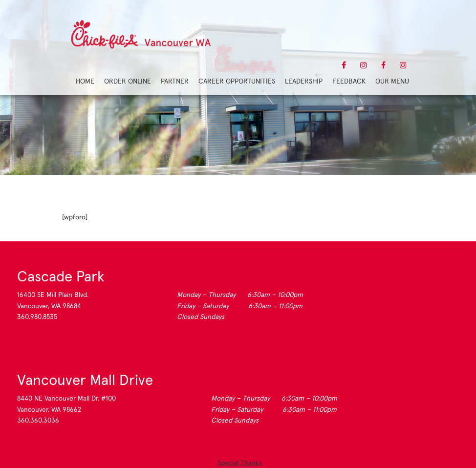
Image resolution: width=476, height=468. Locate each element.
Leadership (304, 81)
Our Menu (392, 81)
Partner (175, 81)
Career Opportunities (237, 81)
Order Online (128, 81)
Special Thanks (240, 463)
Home (85, 81)
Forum (238, 132)
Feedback (349, 81)
